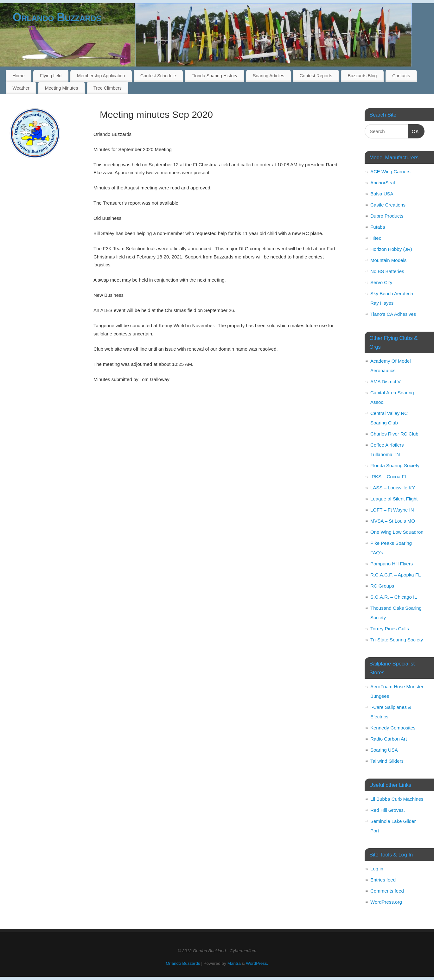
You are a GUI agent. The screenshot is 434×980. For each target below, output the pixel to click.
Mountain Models (388, 260)
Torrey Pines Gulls (390, 629)
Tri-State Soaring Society (397, 640)
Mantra (234, 963)
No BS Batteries (387, 271)
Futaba (378, 227)
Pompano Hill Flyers (392, 564)
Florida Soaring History (214, 76)
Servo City (381, 282)
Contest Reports (316, 76)
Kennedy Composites (393, 728)
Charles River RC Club (394, 434)
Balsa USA (382, 194)
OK (414, 130)
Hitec (376, 238)
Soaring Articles (268, 76)
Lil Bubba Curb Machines (397, 799)
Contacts (401, 76)
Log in (377, 869)
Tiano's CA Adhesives (393, 314)
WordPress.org (386, 902)
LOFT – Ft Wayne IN (392, 510)
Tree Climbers (108, 88)
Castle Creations (388, 205)
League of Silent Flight (394, 499)
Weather (21, 88)
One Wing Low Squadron (397, 532)
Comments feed (387, 891)
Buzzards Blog (362, 76)
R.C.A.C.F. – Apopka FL (396, 575)
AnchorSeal (383, 183)
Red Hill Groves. (388, 810)
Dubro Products (387, 216)
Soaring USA (384, 750)
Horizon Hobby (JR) (391, 249)
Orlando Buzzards (57, 17)
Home (18, 76)
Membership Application (101, 76)
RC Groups (382, 586)
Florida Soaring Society (395, 465)
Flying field (51, 76)
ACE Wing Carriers (390, 172)
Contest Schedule (158, 76)
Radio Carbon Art (389, 739)
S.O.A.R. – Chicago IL (394, 597)
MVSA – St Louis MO (393, 521)
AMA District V (386, 382)
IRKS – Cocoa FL (389, 477)
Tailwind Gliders (387, 761)
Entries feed (383, 880)
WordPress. (257, 963)
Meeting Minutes (62, 88)
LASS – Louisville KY (393, 488)
